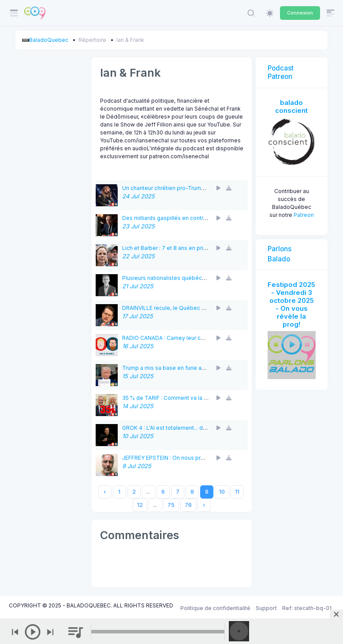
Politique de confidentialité (215, 608)
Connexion (300, 13)
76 (188, 505)
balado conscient (291, 106)
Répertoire (92, 40)
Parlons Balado (280, 254)
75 (171, 505)
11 (237, 492)
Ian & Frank (130, 40)
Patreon (304, 215)
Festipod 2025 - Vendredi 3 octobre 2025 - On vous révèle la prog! (291, 304)
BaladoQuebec (49, 40)
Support (266, 608)
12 (140, 505)
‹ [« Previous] (105, 492)
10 (222, 492)
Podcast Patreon (281, 72)
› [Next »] (204, 505)
